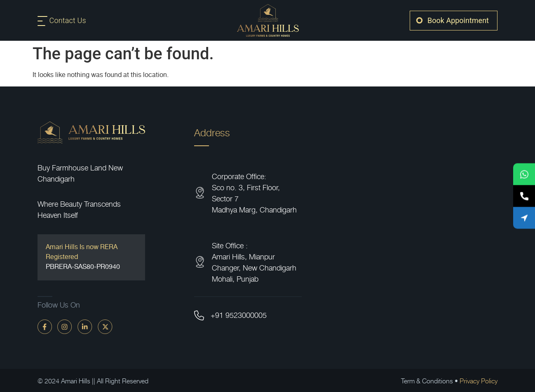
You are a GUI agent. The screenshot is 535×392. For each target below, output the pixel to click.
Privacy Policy (479, 380)
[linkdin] (85, 326)
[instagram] (65, 326)
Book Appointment (458, 20)
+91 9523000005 (239, 315)
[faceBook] (45, 326)
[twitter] (105, 326)
